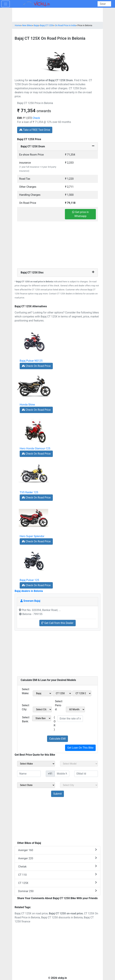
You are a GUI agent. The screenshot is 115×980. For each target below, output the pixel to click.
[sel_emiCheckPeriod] (75, 709)
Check (36, 118)
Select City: (26, 707)
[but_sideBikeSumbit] (57, 794)
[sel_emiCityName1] (42, 709)
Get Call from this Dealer (57, 623)
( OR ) (55, 723)
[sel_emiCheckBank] (42, 718)
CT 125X (57, 883)
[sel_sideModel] (79, 764)
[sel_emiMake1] (42, 693)
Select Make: (26, 691)
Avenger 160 (57, 850)
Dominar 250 (57, 891)
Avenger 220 (57, 858)
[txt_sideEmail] (86, 774)
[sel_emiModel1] (62, 693)
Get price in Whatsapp (80, 214)
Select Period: (59, 705)
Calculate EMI (57, 739)
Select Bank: (26, 719)
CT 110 (57, 875)
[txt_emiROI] (70, 719)
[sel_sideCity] (79, 785)
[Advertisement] (57, 245)
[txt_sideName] (29, 774)
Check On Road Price (36, 366)
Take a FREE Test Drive (35, 130)
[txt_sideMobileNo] (62, 774)
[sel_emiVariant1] (82, 693)
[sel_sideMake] (36, 764)
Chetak (57, 866)
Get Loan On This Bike (80, 748)
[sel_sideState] (36, 785)
